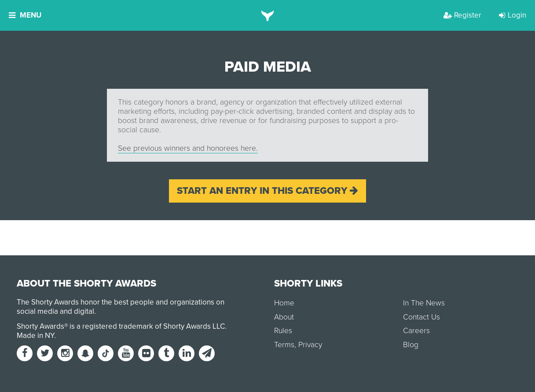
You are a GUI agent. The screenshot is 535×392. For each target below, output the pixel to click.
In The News (424, 303)
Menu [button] (25, 15)
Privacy (310, 345)
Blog (411, 345)
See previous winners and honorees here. (188, 148)
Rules (283, 331)
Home (284, 303)
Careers (416, 331)
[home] (268, 15)
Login (513, 15)
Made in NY (35, 336)
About (284, 317)
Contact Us (421, 317)
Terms (284, 345)
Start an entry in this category (267, 191)
